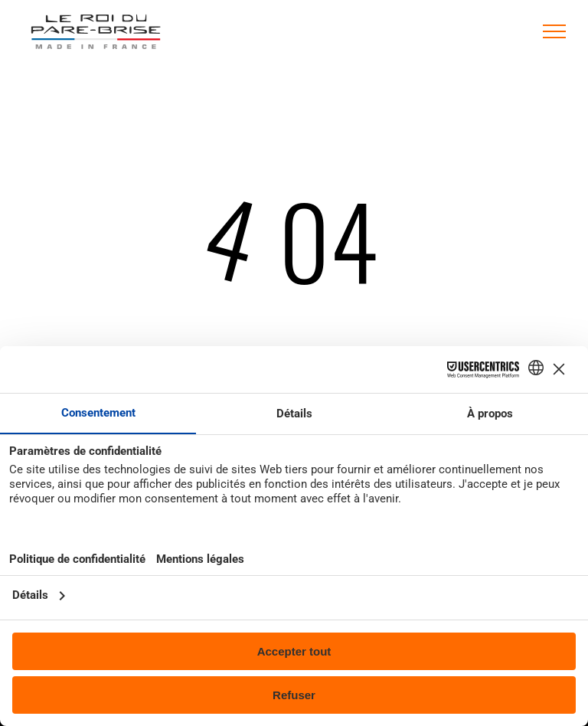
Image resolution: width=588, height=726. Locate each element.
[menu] (554, 31)
